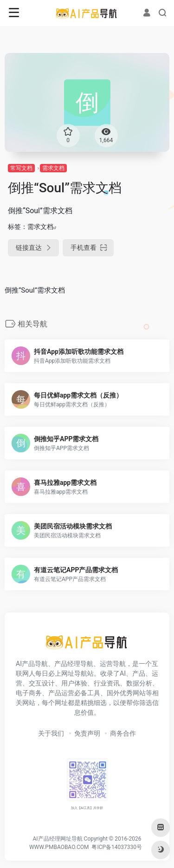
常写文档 (21, 168)
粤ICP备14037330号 (117, 847)
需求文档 (53, 168)
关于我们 (51, 733)
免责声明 (87, 733)
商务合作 (123, 733)
